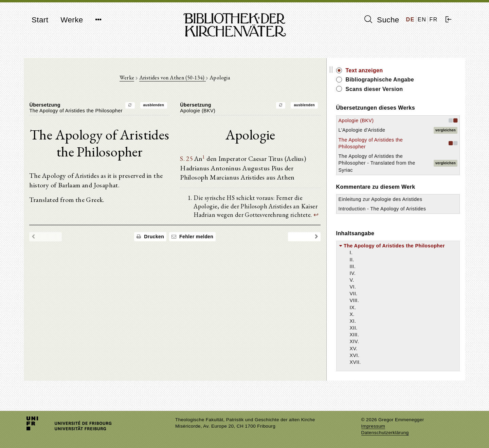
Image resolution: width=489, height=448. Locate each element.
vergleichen (446, 130)
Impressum (373, 426)
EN (422, 20)
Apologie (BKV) (385, 120)
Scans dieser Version (403, 89)
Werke (72, 20)
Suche (382, 20)
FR (433, 20)
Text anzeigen (393, 70)
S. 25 (201, 160)
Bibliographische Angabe (409, 80)
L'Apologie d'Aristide (391, 130)
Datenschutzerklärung (385, 433)
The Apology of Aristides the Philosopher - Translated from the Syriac (397, 163)
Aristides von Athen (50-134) (187, 79)
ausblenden (168, 106)
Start (40, 20)
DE (410, 20)
